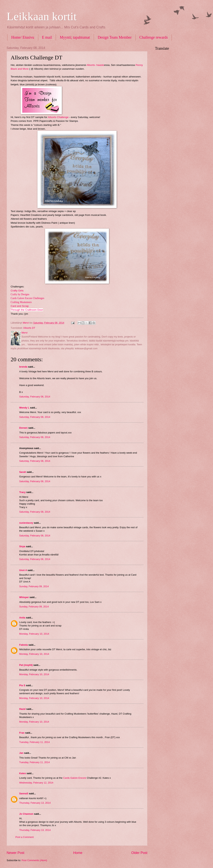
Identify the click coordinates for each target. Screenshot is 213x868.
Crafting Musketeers (21, 302)
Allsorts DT (29, 328)
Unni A (23, 570)
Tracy (22, 492)
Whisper (24, 597)
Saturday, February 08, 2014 (35, 397)
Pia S (22, 685)
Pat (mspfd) (26, 665)
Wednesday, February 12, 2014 (36, 783)
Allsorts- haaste (95, 65)
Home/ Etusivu (23, 37)
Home (78, 853)
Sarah (23, 472)
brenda (23, 367)
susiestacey (26, 523)
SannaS (24, 793)
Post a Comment (25, 837)
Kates (23, 773)
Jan (22, 753)
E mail (47, 37)
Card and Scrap (20, 306)
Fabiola (23, 645)
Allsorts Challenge (58, 117)
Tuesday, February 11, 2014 (34, 742)
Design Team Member (115, 37)
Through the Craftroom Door (27, 310)
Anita (22, 618)
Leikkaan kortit (42, 16)
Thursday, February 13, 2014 (35, 803)
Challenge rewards (154, 37)
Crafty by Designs (20, 294)
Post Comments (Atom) (34, 860)
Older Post (139, 853)
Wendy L (24, 408)
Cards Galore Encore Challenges (27, 298)
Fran (22, 733)
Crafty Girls (17, 291)
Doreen (23, 428)
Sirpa (22, 546)
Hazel (22, 709)
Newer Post (15, 853)
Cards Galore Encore (75, 778)
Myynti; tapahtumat (75, 37)
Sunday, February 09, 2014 (34, 586)
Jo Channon (26, 814)
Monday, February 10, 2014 (34, 634)
